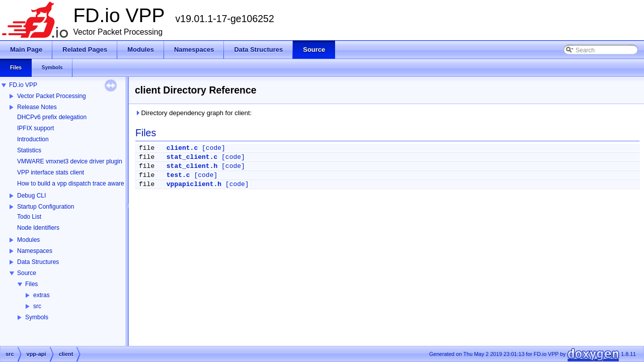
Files (31, 284)
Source (27, 273)
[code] (214, 148)
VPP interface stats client (51, 172)
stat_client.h (192, 166)
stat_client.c (192, 157)
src (37, 306)
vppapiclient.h (194, 184)
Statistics (29, 150)
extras (42, 295)
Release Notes (37, 107)
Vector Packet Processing (52, 96)
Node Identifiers (38, 228)
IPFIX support (35, 128)
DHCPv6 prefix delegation (52, 117)
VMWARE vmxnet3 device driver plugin (70, 161)
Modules (28, 240)
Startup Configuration (46, 207)
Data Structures (38, 262)
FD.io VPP (23, 85)
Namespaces (35, 251)
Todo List (29, 217)
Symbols (37, 317)
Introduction (33, 139)
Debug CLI (31, 196)
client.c (182, 148)
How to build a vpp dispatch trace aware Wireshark (85, 184)
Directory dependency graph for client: (193, 113)
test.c (178, 175)
